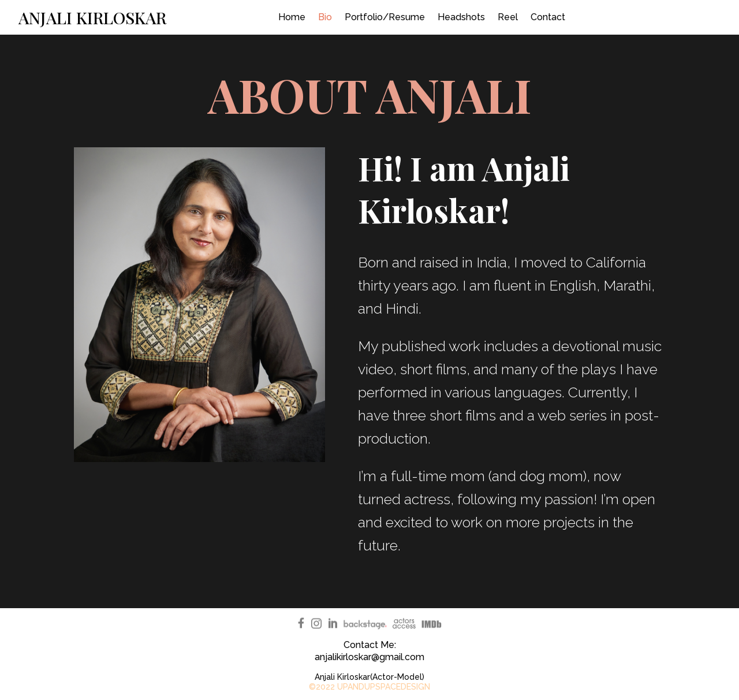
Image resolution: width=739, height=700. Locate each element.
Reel (508, 18)
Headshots (461, 18)
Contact (548, 18)
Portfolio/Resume (385, 18)
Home (292, 18)
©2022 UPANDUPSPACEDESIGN (369, 687)
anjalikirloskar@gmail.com (369, 657)
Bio (325, 18)
